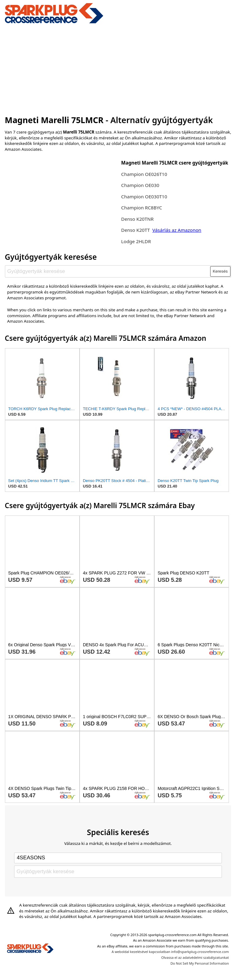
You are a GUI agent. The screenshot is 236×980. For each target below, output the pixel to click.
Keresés (220, 271)
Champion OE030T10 (144, 196)
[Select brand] (118, 858)
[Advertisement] (118, 68)
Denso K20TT (135, 230)
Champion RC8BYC (142, 208)
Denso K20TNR (137, 219)
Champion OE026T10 (144, 174)
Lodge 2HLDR (136, 241)
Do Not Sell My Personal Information (200, 963)
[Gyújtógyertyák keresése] (108, 271)
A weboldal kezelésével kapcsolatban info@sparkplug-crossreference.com (170, 952)
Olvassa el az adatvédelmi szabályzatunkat (195, 957)
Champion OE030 (140, 185)
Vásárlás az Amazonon (177, 230)
